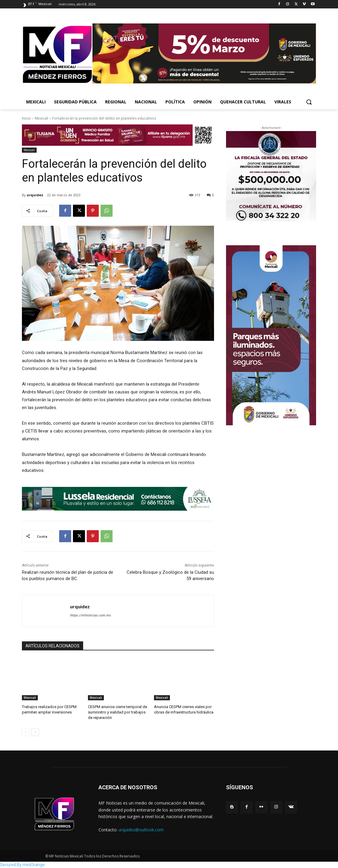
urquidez (35, 195)
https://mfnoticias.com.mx (90, 615)
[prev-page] (26, 732)
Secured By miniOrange (22, 865)
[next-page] (35, 732)
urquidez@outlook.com (141, 830)
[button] (309, 102)
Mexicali (42, 118)
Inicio (26, 118)
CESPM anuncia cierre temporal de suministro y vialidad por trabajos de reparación (118, 712)
